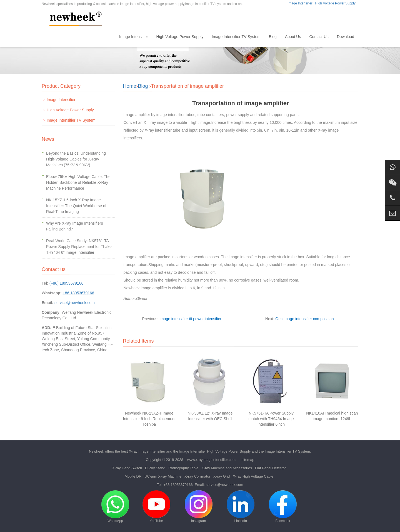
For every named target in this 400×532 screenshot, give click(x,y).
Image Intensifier (300, 3)
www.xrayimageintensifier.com (211, 460)
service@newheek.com (75, 303)
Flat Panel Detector (270, 468)
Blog (273, 37)
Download (346, 37)
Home (106, 37)
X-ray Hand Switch (127, 468)
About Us (293, 37)
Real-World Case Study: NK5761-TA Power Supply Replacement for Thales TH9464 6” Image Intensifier (79, 247)
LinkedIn (241, 507)
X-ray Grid (222, 476)
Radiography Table (183, 468)
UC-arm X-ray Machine (163, 476)
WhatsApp (115, 507)
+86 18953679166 (178, 485)
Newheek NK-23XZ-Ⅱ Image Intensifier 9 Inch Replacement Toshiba (149, 419)
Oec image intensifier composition (304, 319)
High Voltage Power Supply (335, 3)
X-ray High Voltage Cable (253, 476)
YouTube (156, 507)
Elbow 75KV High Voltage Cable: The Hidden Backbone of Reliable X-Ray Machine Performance (78, 182)
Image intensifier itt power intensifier (190, 319)
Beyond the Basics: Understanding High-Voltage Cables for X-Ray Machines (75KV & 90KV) (76, 159)
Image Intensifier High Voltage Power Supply (215, 451)
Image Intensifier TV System (236, 37)
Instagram (199, 507)
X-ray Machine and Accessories (227, 468)
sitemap (248, 460)
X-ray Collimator (197, 476)
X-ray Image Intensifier (147, 451)
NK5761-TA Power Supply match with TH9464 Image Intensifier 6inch (271, 419)
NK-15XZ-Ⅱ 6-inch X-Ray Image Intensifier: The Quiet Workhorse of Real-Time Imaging (76, 206)
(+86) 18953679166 (67, 283)
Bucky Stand (155, 468)
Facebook (283, 507)
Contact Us (319, 37)
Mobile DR (133, 476)
